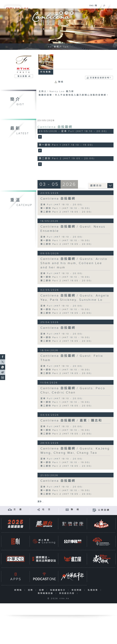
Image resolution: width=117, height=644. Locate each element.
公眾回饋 (104, 510)
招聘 (31, 590)
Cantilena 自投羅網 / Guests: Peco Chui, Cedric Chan (73, 390)
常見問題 (77, 590)
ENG (91, 6)
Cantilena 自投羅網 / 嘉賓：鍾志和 (71, 421)
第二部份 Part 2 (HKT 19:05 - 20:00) (66, 212)
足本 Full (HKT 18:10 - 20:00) (62, 205)
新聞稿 (19, 590)
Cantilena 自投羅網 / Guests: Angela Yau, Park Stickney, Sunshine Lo (75, 298)
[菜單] (113, 5)
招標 (42, 590)
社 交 (47, 510)
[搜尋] (104, 5)
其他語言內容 (67, 593)
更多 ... (41, 502)
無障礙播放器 (46, 593)
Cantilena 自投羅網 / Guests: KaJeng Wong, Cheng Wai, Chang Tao (75, 451)
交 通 (18, 510)
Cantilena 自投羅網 (55, 127)
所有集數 (46, 72)
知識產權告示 (58, 590)
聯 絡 (75, 510)
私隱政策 (93, 590)
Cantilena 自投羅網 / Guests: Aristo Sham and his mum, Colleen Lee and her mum (74, 263)
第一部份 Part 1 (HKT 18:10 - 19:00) (65, 208)
